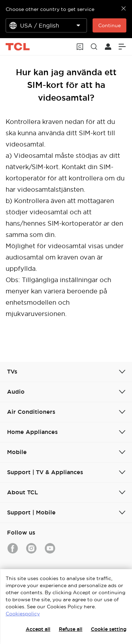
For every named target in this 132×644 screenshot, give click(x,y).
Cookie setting (109, 629)
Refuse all (71, 629)
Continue (109, 25)
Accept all (38, 629)
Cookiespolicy (23, 614)
